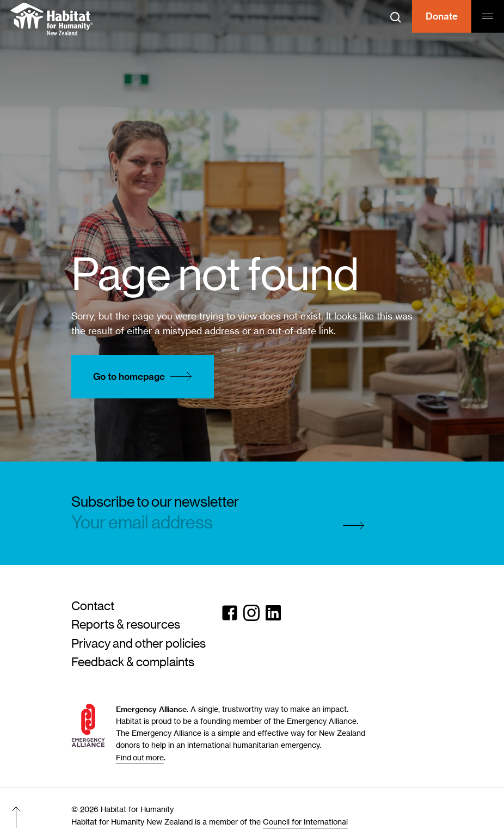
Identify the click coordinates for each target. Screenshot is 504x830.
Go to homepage (145, 377)
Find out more (140, 757)
